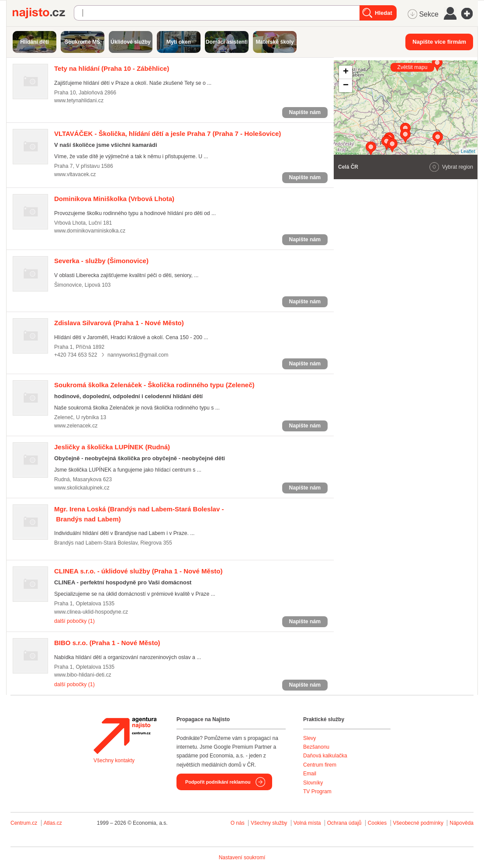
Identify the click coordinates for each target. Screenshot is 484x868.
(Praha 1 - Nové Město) (119, 323)
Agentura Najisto (125, 736)
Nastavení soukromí (242, 858)
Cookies (377, 823)
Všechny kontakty (114, 760)
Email (310, 774)
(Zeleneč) (154, 385)
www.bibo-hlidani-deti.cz (83, 675)
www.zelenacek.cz (76, 426)
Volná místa (307, 823)
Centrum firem (320, 765)
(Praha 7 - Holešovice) (168, 134)
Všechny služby (270, 823)
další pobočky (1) (74, 621)
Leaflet (468, 151)
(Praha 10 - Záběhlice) (112, 68)
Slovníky (313, 783)
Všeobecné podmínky (418, 823)
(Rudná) (112, 447)
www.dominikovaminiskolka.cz (90, 231)
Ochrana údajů (344, 823)
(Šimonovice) (101, 261)
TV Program (317, 792)
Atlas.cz (53, 823)
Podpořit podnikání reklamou (218, 782)
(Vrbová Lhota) (114, 199)
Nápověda (462, 823)
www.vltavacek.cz (75, 174)
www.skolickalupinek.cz (82, 488)
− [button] (346, 86)
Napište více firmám (439, 42)
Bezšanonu (316, 747)
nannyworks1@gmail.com (138, 355)
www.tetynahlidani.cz (79, 101)
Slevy (309, 738)
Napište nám (305, 112)
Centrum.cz (24, 823)
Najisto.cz (43, 13)
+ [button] (346, 72)
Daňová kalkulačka (325, 756)
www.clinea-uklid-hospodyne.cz (91, 612)
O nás (238, 823)
